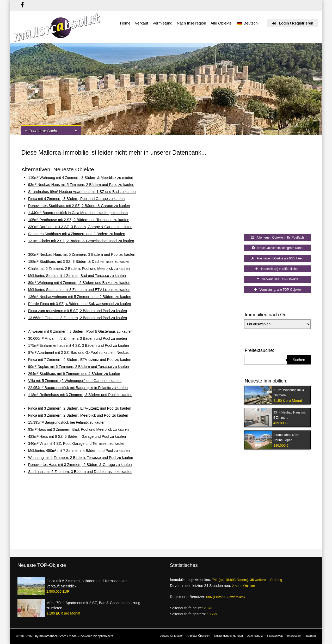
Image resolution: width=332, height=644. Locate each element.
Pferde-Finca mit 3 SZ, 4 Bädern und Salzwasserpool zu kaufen (80, 304)
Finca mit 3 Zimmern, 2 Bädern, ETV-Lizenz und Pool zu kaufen (80, 408)
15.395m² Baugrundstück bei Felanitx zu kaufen (67, 422)
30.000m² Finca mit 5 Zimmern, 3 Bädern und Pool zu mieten (78, 338)
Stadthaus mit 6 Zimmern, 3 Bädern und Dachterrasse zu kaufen (80, 472)
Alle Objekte (221, 23)
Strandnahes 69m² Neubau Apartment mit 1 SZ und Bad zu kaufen (82, 192)
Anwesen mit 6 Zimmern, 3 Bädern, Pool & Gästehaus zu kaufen (80, 331)
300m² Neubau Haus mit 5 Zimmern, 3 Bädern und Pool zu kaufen (82, 254)
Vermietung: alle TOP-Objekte (278, 290)
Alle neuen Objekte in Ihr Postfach (277, 238)
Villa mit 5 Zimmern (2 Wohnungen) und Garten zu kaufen (75, 381)
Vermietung (162, 23)
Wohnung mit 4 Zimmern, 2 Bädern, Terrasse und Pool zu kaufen (81, 458)
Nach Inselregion (191, 23)
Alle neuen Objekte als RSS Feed (277, 258)
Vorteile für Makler (171, 636)
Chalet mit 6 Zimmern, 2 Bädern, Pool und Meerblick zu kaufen (79, 269)
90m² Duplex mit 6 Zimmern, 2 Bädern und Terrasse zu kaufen (78, 367)
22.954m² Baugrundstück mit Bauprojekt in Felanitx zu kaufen (78, 388)
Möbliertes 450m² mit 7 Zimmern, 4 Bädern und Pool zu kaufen (79, 451)
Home (125, 23)
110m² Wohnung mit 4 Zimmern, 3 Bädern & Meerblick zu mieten (81, 178)
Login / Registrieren (293, 23)
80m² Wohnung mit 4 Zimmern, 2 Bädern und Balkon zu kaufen (79, 283)
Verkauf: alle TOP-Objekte (278, 279)
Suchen (299, 360)
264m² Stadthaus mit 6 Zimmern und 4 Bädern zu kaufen (74, 374)
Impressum (294, 636)
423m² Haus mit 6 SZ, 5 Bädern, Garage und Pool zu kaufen (77, 436)
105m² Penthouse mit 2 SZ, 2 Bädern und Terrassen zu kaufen (79, 220)
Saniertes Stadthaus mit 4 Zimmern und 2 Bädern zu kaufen (77, 234)
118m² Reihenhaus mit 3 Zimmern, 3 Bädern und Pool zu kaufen (80, 395)
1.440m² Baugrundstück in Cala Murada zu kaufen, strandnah (78, 213)
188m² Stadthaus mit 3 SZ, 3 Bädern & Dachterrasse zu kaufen (79, 262)
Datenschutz (255, 636)
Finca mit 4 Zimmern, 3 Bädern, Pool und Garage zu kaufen (76, 199)
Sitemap (311, 636)
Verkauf (142, 23)
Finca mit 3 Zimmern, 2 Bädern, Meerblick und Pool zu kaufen (78, 415)
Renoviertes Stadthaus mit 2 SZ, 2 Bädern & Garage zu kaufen (79, 206)
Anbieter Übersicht (198, 636)
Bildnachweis (275, 636)
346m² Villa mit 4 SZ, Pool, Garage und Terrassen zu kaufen (77, 443)
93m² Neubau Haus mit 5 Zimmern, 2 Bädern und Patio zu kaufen (81, 185)
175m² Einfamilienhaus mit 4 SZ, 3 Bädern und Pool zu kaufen (79, 345)
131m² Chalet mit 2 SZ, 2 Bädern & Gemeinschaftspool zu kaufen (81, 241)
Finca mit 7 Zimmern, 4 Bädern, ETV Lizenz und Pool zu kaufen (80, 360)
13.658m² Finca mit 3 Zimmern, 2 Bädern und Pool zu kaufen (78, 318)
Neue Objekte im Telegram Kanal (278, 248)
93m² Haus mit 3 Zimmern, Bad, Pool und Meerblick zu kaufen (78, 429)
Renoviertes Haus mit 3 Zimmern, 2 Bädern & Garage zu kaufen (80, 465)
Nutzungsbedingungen (229, 636)
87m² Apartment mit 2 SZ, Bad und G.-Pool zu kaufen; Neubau (79, 353)
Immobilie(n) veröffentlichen (277, 269)
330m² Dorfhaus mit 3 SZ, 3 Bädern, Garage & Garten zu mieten (80, 227)
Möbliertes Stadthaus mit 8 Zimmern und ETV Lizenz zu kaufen (79, 290)
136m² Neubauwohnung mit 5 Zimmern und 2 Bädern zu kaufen (80, 297)
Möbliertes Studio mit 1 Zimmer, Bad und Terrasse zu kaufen (77, 276)
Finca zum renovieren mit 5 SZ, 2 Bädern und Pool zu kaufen (78, 311)
